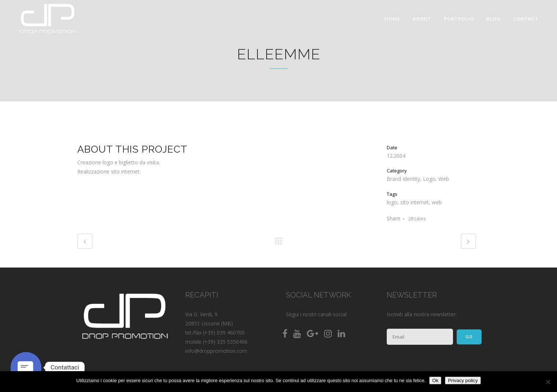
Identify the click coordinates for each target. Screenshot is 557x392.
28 (417, 219)
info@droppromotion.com (216, 351)
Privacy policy (463, 380)
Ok (435, 380)
